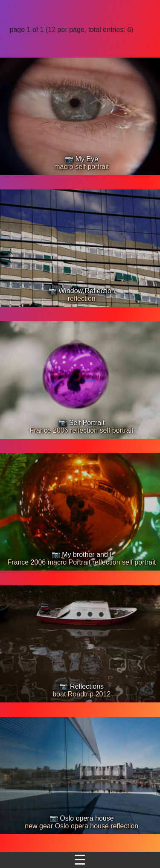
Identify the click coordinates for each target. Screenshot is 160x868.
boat (59, 694)
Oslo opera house (82, 826)
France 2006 (49, 430)
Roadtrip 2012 (89, 694)
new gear (39, 826)
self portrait (92, 167)
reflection (82, 299)
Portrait (80, 562)
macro (64, 167)
